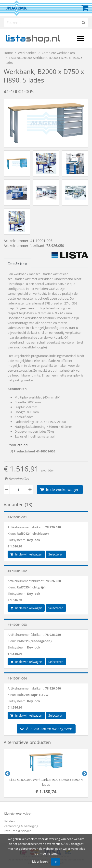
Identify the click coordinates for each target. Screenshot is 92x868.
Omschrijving (17, 263)
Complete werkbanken (58, 53)
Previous (7, 773)
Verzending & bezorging (21, 826)
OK (55, 862)
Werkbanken (27, 53)
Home (8, 53)
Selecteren (56, 554)
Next (84, 773)
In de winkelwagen (60, 490)
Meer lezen (40, 861)
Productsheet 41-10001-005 (33, 451)
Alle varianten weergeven (46, 729)
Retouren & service (17, 831)
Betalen (9, 821)
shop (33, 38)
